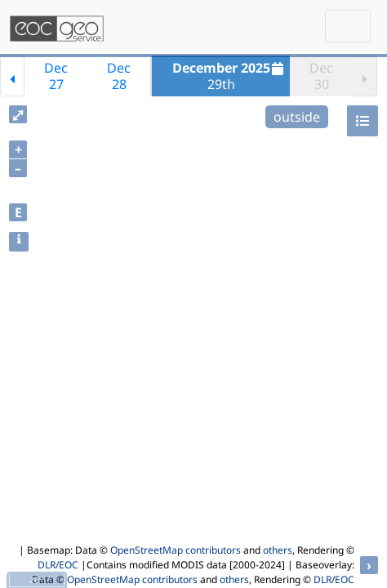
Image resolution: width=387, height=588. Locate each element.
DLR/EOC (58, 565)
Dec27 (56, 76)
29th (230, 76)
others (278, 550)
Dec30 (321, 76)
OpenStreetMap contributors (176, 550)
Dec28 (119, 76)
